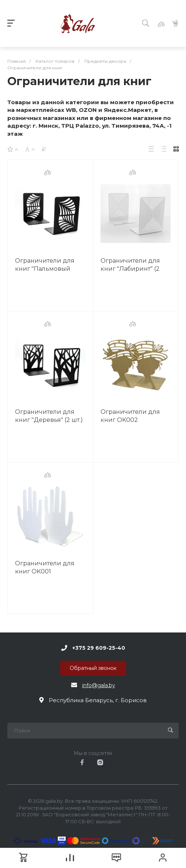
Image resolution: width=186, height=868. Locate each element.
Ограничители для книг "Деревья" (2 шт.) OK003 (49, 420)
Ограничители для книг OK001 (45, 567)
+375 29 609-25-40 (99, 648)
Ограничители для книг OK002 (130, 416)
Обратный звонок (93, 668)
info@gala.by (99, 685)
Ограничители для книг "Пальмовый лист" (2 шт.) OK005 (45, 269)
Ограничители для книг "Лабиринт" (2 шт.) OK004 (130, 269)
